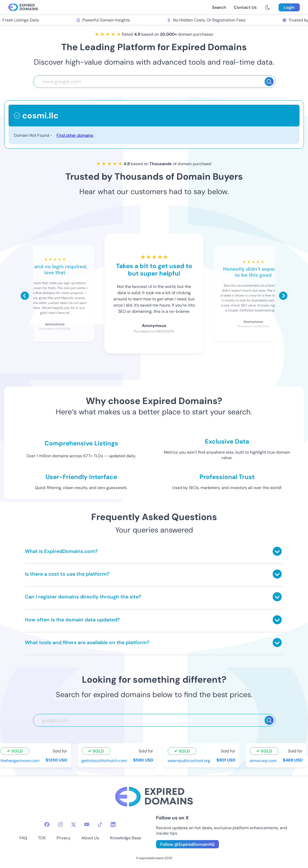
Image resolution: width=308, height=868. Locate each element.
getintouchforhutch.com (105, 761)
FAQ (23, 838)
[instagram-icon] (60, 824)
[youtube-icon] (87, 824)
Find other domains (75, 135)
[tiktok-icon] (100, 824)
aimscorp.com (264, 761)
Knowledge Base (126, 838)
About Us (90, 838)
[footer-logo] (154, 797)
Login (289, 7)
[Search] (269, 82)
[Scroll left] (25, 296)
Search (219, 7)
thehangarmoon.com (21, 761)
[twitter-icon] (74, 824)
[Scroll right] (283, 296)
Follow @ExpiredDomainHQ (187, 844)
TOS (42, 838)
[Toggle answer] (277, 551)
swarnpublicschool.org (190, 761)
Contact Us (245, 7)
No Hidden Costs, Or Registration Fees (207, 20)
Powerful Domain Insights (104, 20)
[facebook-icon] (47, 824)
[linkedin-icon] (113, 824)
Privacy (64, 838)
